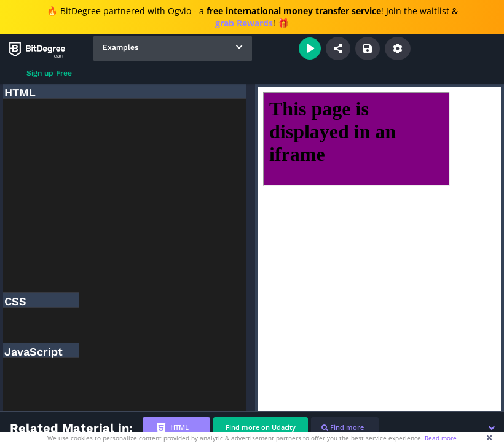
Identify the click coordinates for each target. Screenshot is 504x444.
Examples (120, 47)
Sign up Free (49, 73)
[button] (492, 428)
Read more (441, 438)
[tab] (176, 428)
